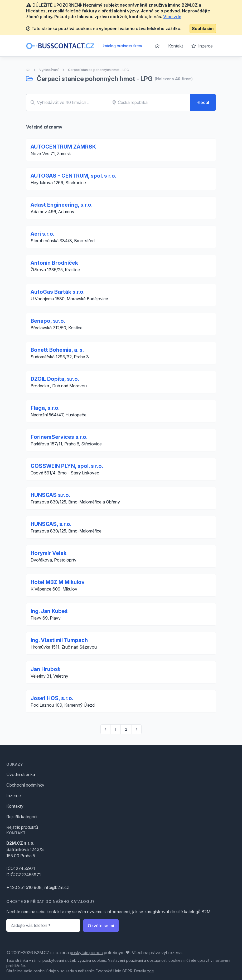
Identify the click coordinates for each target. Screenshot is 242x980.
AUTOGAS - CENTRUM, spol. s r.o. (73, 176)
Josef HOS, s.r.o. (52, 698)
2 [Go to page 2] (126, 729)
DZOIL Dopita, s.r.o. (55, 379)
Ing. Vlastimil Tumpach (59, 640)
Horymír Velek (49, 553)
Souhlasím (203, 28)
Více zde (172, 17)
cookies (99, 960)
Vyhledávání (49, 70)
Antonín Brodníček (54, 263)
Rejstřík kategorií (22, 817)
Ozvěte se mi (101, 926)
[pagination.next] (137, 729)
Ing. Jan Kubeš (49, 611)
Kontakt (176, 46)
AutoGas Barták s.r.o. (58, 292)
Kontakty (15, 806)
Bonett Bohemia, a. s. (57, 350)
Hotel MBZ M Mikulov (58, 582)
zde (151, 971)
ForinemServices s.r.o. (59, 437)
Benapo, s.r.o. (48, 321)
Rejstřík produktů (22, 827)
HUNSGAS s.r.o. (50, 495)
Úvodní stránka (21, 774)
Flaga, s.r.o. (45, 408)
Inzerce (202, 46)
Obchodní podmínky (25, 785)
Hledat (203, 102)
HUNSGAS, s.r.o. (51, 524)
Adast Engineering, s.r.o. (62, 205)
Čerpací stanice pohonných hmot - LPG (98, 70)
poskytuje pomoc (86, 953)
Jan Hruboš (45, 669)
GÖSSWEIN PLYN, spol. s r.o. (67, 466)
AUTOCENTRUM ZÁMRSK (63, 147)
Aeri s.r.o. (42, 234)
